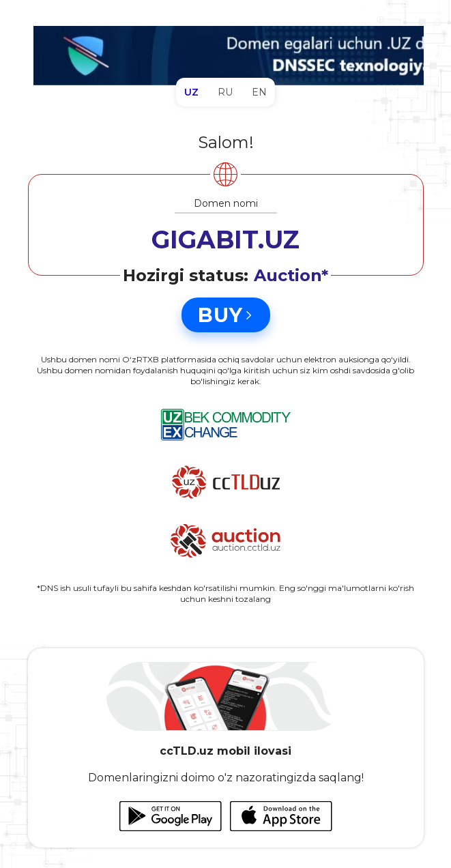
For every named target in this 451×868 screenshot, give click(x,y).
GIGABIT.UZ (225, 240)
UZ (191, 92)
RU (225, 92)
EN (259, 92)
